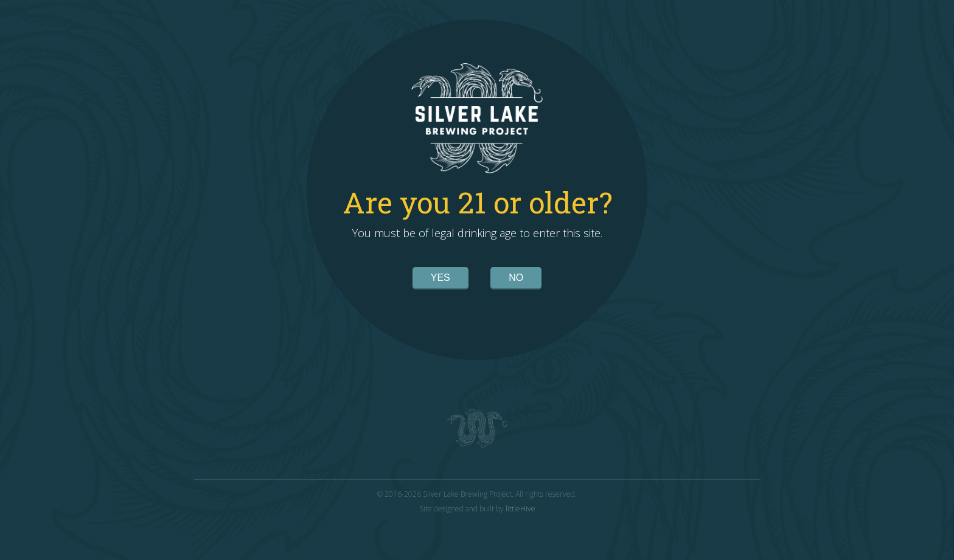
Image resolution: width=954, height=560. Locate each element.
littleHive (521, 509)
